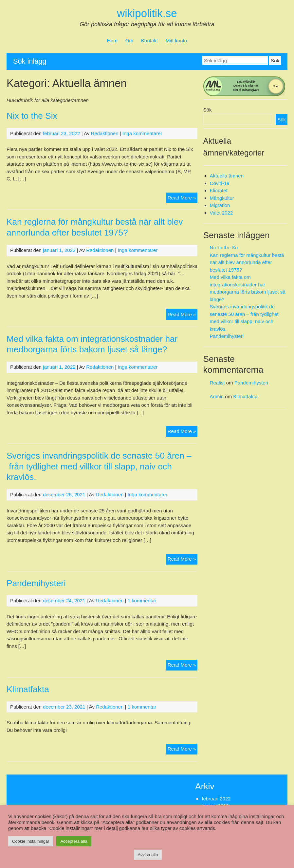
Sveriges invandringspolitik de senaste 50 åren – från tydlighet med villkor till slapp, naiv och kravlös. (99, 466)
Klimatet (219, 190)
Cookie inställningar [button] (31, 841)
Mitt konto (176, 41)
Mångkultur (222, 198)
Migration (220, 205)
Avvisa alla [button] (148, 855)
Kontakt (149, 41)
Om (129, 41)
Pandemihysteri (36, 583)
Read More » (183, 199)
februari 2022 (216, 799)
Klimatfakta (28, 689)
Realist (217, 383)
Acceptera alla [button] (74, 841)
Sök (208, 110)
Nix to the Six (32, 116)
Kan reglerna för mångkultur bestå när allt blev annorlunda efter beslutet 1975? (247, 262)
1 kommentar (142, 600)
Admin (217, 396)
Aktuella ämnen (227, 176)
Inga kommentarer (142, 133)
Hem (112, 41)
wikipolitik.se (147, 13)
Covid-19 (220, 183)
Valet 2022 (221, 213)
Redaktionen (104, 133)
